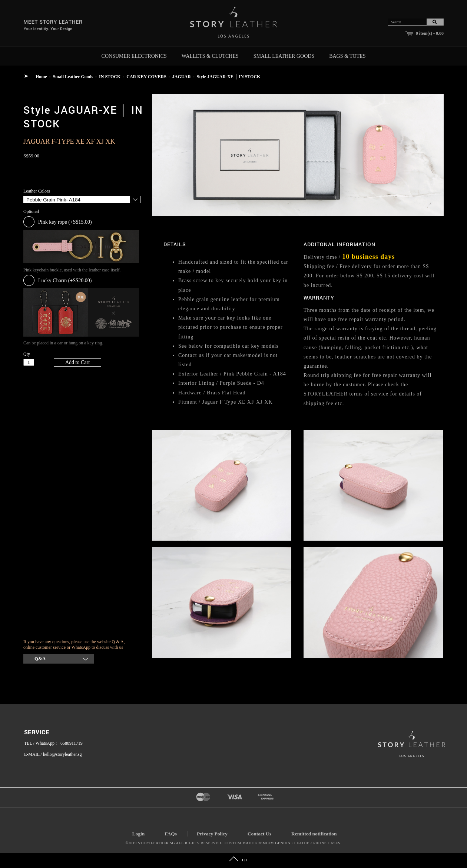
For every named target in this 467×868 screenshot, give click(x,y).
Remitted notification (314, 834)
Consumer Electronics (134, 56)
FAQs (171, 834)
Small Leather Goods (284, 56)
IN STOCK (110, 77)
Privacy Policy (212, 834)
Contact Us (259, 834)
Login (138, 834)
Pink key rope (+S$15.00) (65, 222)
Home (41, 77)
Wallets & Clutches (210, 56)
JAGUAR (182, 77)
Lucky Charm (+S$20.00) (65, 281)
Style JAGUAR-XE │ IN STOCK (229, 77)
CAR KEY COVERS (146, 77)
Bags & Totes (347, 56)
